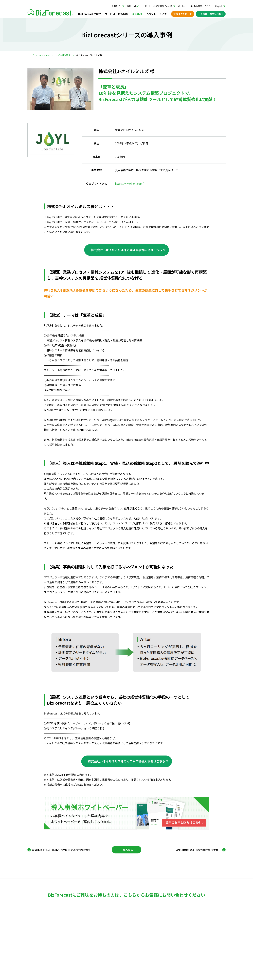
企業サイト (116, 6)
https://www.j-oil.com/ (129, 183)
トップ (31, 55)
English (219, 6)
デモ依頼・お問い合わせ (211, 14)
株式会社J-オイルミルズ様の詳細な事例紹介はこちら (127, 250)
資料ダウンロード (183, 14)
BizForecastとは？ (90, 14)
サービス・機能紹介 (117, 14)
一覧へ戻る (126, 850)
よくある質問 (196, 6)
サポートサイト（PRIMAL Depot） (157, 6)
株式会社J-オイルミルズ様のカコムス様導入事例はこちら (127, 761)
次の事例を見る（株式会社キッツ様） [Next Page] (199, 850)
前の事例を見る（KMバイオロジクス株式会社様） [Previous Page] (62, 850)
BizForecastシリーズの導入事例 (55, 55)
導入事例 (137, 14)
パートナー (183, 6)
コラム (208, 6)
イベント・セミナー (158, 14)
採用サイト (132, 6)
